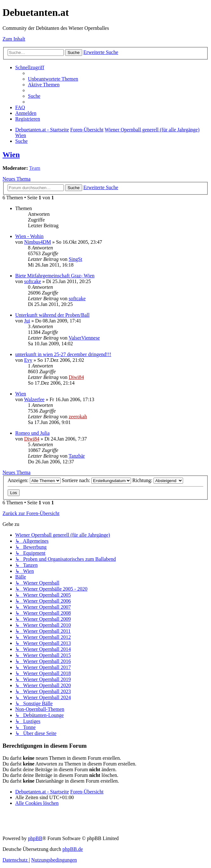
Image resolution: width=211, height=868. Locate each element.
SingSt (75, 259)
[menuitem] (53, 79)
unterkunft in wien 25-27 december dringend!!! (63, 354)
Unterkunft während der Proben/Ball (52, 315)
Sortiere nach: (96, 480)
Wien (11, 155)
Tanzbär (77, 456)
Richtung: (158, 480)
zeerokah (78, 417)
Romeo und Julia (32, 433)
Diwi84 (76, 377)
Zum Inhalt (14, 39)
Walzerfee (34, 399)
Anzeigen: (34, 480)
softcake (33, 281)
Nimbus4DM (37, 242)
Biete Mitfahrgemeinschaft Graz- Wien (55, 276)
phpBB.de (73, 849)
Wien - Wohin (29, 236)
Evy (28, 360)
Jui (27, 321)
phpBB (35, 838)
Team (35, 168)
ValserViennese (84, 338)
